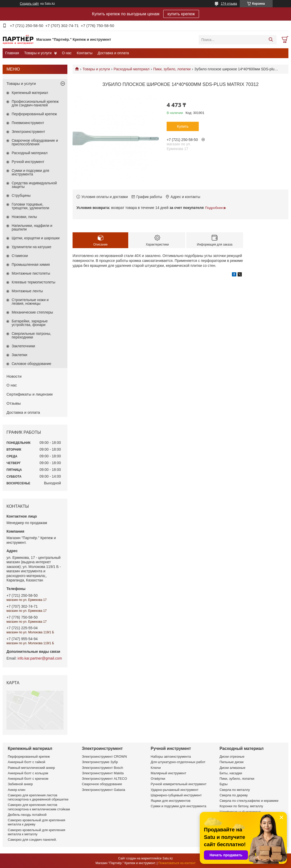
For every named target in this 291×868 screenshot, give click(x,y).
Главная (12, 53)
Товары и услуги (38, 53)
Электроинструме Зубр (100, 762)
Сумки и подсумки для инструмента (30, 172)
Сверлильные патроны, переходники (31, 335)
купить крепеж (181, 14)
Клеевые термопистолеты (33, 282)
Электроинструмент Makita (103, 773)
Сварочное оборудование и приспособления (35, 142)
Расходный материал (132, 69)
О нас (67, 53)
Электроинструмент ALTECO (104, 779)
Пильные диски (232, 762)
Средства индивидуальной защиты (34, 185)
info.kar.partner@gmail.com (40, 658)
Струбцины (21, 195)
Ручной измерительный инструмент (179, 784)
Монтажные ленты (27, 291)
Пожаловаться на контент (177, 863)
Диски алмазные (232, 768)
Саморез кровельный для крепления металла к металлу (36, 832)
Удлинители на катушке (31, 247)
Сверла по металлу (235, 790)
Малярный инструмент (169, 773)
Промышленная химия (31, 265)
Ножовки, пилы (24, 217)
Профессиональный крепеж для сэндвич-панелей (35, 103)
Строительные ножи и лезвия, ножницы (30, 302)
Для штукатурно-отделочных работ (178, 762)
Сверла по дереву (234, 795)
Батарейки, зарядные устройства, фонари (30, 323)
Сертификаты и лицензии (30, 394)
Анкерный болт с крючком (28, 779)
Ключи (156, 768)
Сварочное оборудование (102, 784)
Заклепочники (23, 346)
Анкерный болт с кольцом (28, 773)
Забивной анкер (20, 784)
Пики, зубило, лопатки (172, 69)
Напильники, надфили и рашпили (32, 227)
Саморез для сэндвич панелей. (32, 840)
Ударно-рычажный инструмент (175, 790)
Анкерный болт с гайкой (26, 762)
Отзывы (14, 403)
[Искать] (271, 40)
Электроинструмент (28, 132)
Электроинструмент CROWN (104, 757)
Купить (183, 126)
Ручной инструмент (28, 162)
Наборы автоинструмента (171, 757)
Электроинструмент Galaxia (104, 790)
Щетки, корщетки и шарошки (36, 238)
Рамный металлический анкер (31, 768)
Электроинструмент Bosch (102, 768)
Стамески (20, 256)
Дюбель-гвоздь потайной (27, 815)
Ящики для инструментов (171, 801)
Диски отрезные (232, 757)
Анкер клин (17, 790)
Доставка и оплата (113, 53)
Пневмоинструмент (28, 123)
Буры (223, 784)
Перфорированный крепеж (34, 114)
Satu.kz (168, 858)
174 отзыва (229, 4)
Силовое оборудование (31, 364)
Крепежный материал (30, 93)
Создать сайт (30, 4)
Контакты (84, 53)
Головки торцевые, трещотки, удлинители (30, 206)
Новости (14, 376)
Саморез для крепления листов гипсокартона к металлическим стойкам (39, 807)
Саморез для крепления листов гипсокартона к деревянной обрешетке (38, 797)
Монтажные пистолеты (31, 273)
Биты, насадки (231, 773)
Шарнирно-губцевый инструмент (176, 795)
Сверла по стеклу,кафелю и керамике (249, 801)
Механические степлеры (32, 312)
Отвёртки (158, 779)
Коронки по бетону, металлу (241, 806)
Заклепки (19, 355)
